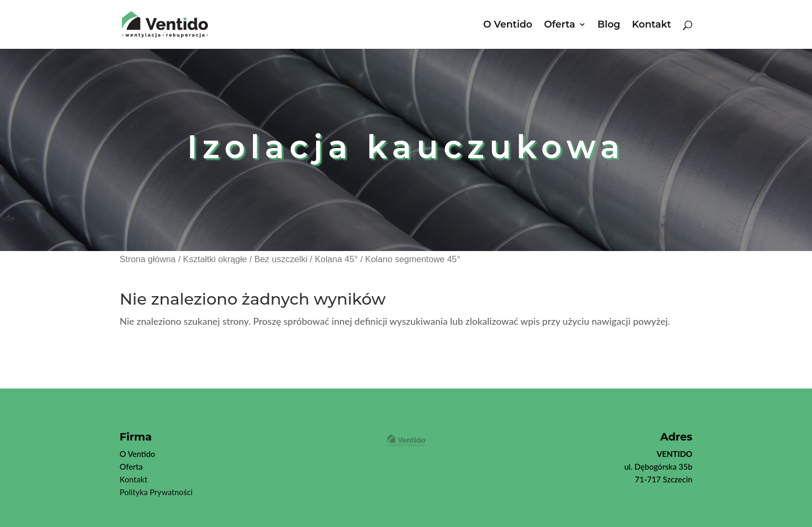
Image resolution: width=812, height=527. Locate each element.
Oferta (560, 25)
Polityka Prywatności (156, 492)
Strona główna (148, 259)
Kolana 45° (336, 259)
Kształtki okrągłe (215, 259)
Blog (609, 25)
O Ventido (508, 25)
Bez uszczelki (281, 259)
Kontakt (652, 25)
